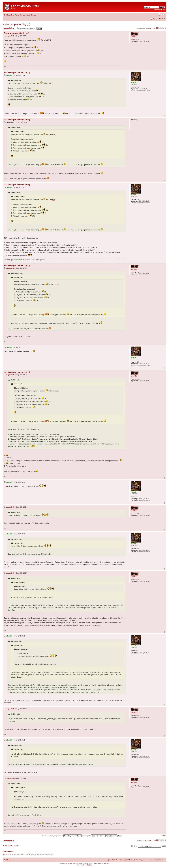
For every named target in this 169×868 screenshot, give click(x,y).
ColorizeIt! (106, 864)
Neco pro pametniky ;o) (16, 25)
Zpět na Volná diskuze (11, 846)
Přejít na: (134, 846)
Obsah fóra (10, 15)
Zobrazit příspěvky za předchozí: (62, 836)
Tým (109, 860)
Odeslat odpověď (9, 28)
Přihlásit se (161, 19)
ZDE (49, 40)
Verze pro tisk (159, 14)
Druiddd (10, 75)
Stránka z (150, 28)
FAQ (153, 19)
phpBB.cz (89, 865)
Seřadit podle (93, 836)
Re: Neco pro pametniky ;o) (17, 72)
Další (163, 836)
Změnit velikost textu (163, 14)
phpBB (70, 864)
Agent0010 (11, 36)
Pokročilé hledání (159, 9)
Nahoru (164, 68)
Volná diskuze (20, 15)
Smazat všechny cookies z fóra (122, 860)
